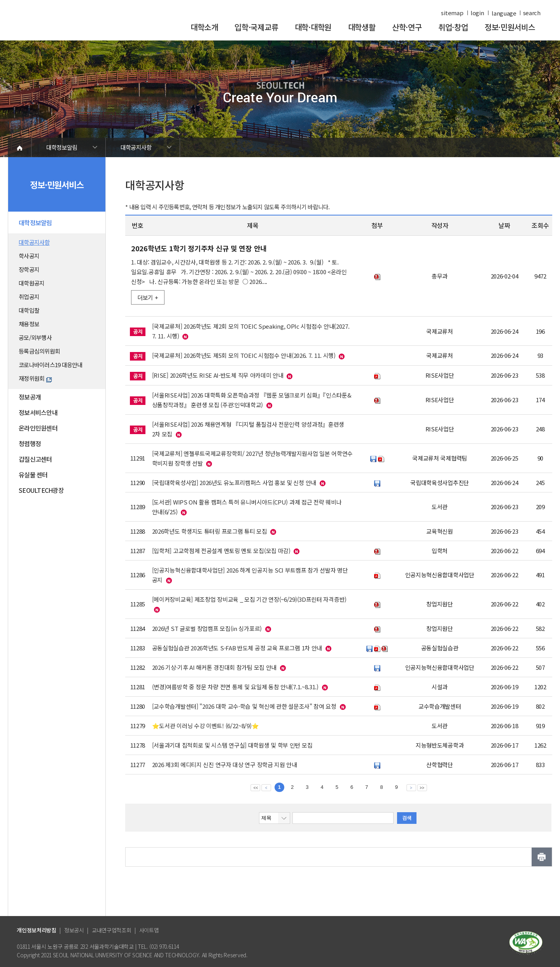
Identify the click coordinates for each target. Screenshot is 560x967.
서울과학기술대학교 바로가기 (70, 24)
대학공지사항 (136, 147)
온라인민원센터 (38, 428)
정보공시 (74, 930)
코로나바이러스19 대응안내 (51, 365)
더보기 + (148, 297)
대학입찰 (29, 310)
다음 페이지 (411, 787)
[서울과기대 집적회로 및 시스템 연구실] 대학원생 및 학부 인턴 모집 (232, 745)
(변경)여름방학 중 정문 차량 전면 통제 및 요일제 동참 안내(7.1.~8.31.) (235, 687)
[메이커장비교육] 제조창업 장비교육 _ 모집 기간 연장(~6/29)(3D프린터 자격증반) (249, 599)
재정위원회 (35, 378)
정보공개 (30, 397)
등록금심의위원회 (39, 351)
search (532, 13)
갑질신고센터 (35, 459)
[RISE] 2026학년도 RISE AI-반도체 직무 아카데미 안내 (218, 375)
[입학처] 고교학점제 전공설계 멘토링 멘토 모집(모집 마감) (221, 551)
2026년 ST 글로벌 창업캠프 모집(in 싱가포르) (207, 628)
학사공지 (29, 256)
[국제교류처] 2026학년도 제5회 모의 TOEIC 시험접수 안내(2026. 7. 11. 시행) (244, 355)
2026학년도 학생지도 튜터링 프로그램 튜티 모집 (210, 531)
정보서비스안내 (38, 412)
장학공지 (29, 269)
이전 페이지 (266, 787)
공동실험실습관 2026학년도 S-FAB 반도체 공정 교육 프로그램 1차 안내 (237, 648)
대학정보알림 (62, 147)
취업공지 (29, 297)
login (477, 13)
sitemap (452, 13)
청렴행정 (30, 443)
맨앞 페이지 (255, 787)
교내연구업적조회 (112, 930)
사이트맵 (149, 930)
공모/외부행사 (35, 337)
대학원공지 (31, 283)
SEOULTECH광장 (41, 490)
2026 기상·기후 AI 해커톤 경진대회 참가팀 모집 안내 (214, 667)
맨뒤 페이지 (422, 787)
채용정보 (29, 324)
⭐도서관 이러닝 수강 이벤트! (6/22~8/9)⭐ (206, 726)
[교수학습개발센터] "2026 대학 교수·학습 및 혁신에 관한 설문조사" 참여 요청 (244, 706)
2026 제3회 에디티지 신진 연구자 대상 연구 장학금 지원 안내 (225, 765)
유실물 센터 (33, 475)
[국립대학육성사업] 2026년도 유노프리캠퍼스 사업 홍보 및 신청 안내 (234, 483)
